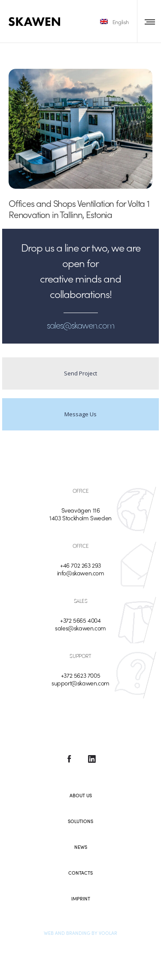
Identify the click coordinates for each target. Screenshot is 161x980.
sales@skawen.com (80, 628)
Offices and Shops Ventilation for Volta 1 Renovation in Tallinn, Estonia (79, 209)
